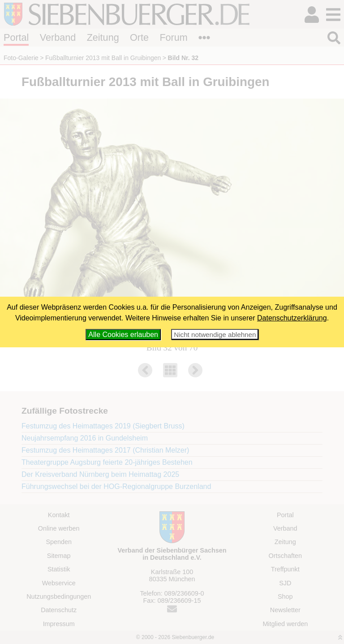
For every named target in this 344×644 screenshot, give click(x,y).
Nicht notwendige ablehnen (215, 335)
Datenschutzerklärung (292, 318)
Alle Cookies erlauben (123, 335)
